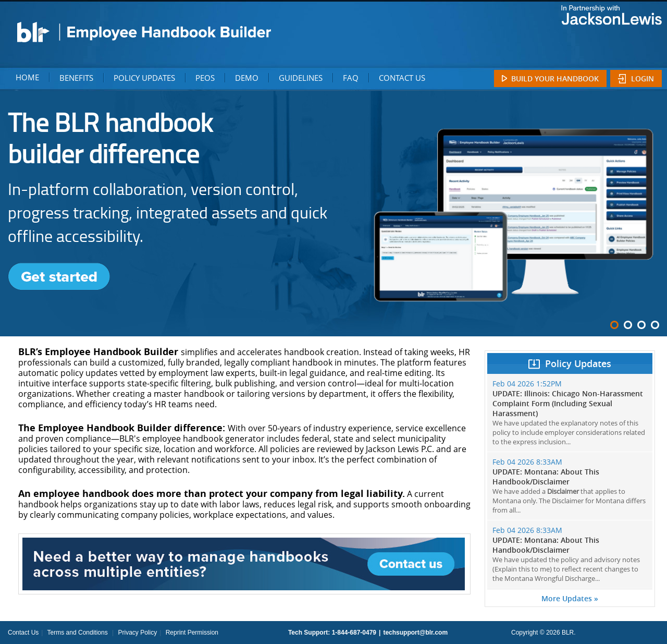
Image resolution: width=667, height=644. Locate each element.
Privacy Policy (137, 633)
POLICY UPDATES (144, 78)
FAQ (351, 78)
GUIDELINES (301, 78)
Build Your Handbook (555, 78)
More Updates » (570, 598)
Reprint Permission (192, 633)
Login (643, 78)
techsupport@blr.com (415, 633)
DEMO (247, 78)
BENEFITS (76, 78)
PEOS (205, 78)
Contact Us (23, 633)
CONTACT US (402, 78)
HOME (27, 77)
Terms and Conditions (78, 633)
